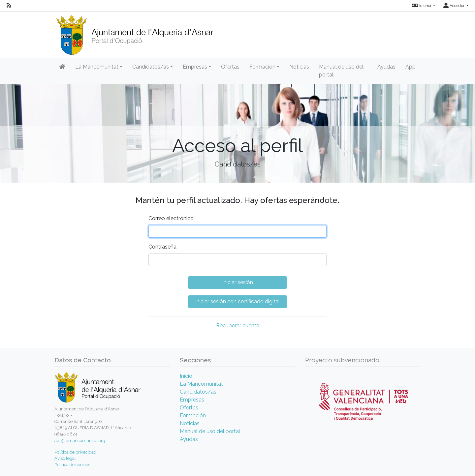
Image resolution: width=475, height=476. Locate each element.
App (411, 67)
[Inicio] (135, 33)
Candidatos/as (198, 392)
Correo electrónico (171, 218)
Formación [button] (262, 67)
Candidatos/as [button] (151, 67)
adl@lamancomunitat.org (80, 441)
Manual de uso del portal (341, 71)
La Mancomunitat (201, 384)
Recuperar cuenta (238, 326)
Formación (193, 416)
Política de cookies (72, 465)
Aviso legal (65, 458)
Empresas (192, 400)
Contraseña (162, 247)
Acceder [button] (454, 6)
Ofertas (230, 67)
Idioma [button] (422, 6)
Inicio (186, 376)
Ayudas (386, 67)
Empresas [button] (195, 67)
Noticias (299, 67)
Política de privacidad (75, 452)
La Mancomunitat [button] (97, 67)
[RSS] (9, 6)
